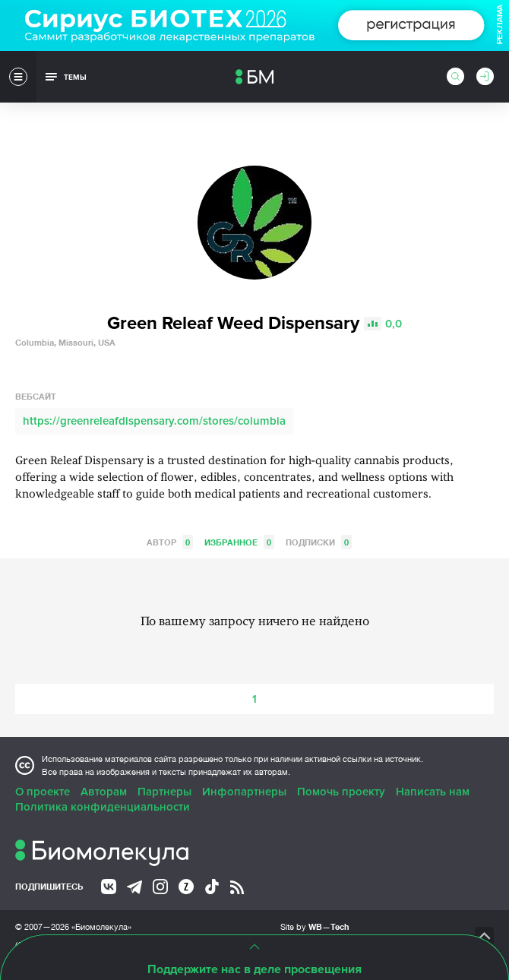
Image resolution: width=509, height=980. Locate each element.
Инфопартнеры (244, 792)
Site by (315, 926)
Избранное (239, 542)
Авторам (104, 792)
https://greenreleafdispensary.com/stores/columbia (154, 421)
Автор (170, 542)
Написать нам (433, 792)
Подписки (319, 542)
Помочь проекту (341, 792)
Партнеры (164, 792)
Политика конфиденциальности (103, 807)
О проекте (43, 792)
